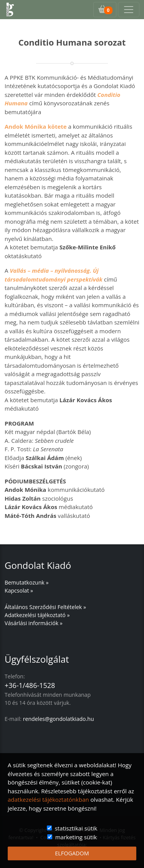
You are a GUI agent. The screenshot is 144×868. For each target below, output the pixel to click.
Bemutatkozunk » (26, 582)
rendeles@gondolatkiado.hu (59, 719)
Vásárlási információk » (34, 623)
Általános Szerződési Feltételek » (45, 607)
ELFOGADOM (72, 853)
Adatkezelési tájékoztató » (37, 615)
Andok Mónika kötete (36, 126)
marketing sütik (76, 837)
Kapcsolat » (19, 590)
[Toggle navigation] (129, 10)
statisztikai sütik (76, 828)
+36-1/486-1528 (30, 685)
